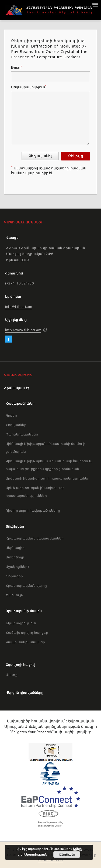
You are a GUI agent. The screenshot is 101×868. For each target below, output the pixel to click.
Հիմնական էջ (17, 388)
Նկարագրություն (21, 623)
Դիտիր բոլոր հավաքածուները (33, 510)
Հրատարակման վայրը (26, 586)
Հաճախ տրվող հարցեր (27, 633)
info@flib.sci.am (19, 307)
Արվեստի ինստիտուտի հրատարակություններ (48, 478)
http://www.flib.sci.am (23, 330)
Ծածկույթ (14, 595)
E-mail (16, 67)
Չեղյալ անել (40, 156)
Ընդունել (67, 854)
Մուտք (12, 675)
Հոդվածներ (16, 425)
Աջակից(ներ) (17, 567)
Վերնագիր (15, 548)
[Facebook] (8, 339)
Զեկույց (76, 156)
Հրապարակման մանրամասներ (35, 538)
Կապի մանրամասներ (25, 642)
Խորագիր (14, 576)
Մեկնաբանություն (29, 87)
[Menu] (95, 4)
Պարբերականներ (22, 434)
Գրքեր (11, 415)
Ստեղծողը (15, 557)
